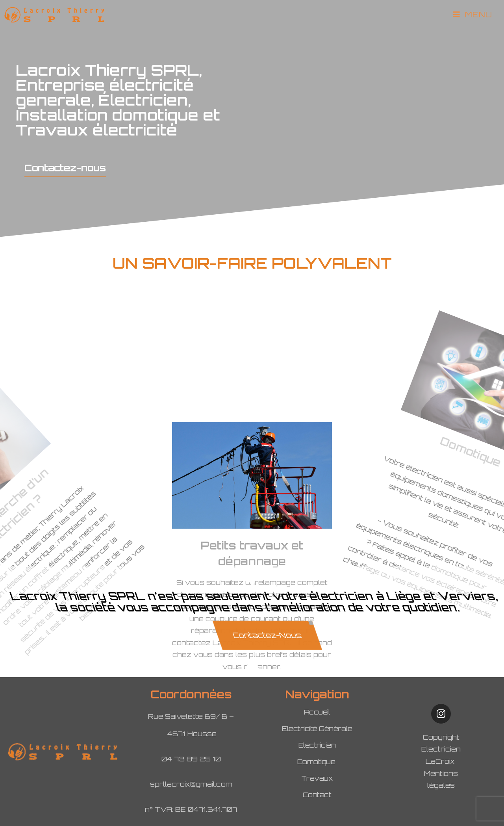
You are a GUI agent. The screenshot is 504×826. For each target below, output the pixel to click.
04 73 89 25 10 (191, 759)
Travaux (317, 778)
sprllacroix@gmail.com (191, 784)
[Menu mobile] (473, 15)
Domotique (317, 762)
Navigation (317, 694)
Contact (317, 795)
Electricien (317, 745)
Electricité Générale (317, 729)
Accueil (317, 712)
